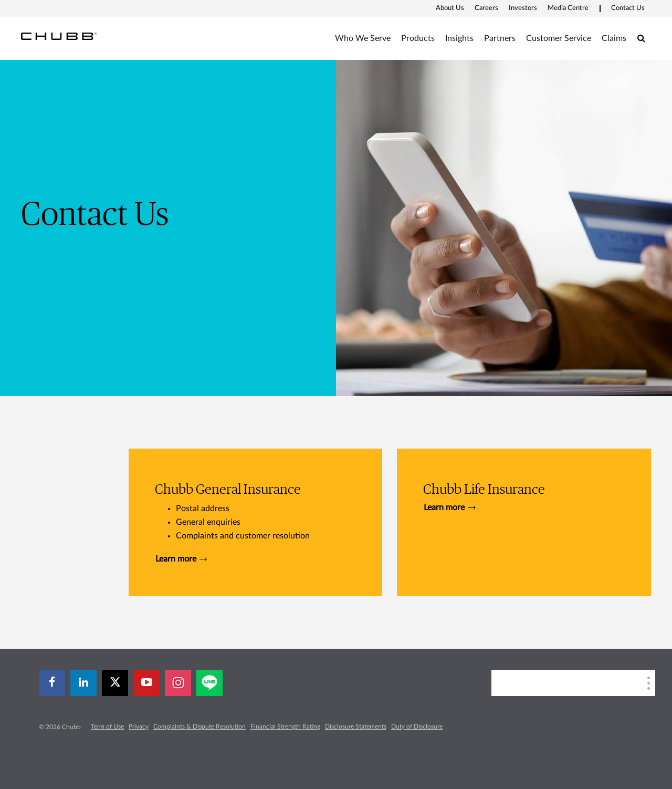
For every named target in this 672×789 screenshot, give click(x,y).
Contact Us (628, 8)
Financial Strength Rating (285, 726)
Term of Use (107, 726)
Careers (486, 8)
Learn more (181, 559)
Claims (614, 38)
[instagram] (178, 683)
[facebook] (52, 683)
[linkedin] (83, 683)
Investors (523, 8)
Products (418, 38)
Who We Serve (363, 38)
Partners (500, 38)
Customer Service (559, 38)
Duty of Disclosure (417, 726)
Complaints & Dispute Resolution (199, 726)
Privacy (139, 726)
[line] (209, 683)
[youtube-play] (146, 683)
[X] (115, 683)
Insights (459, 38)
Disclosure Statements (356, 726)
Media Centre (568, 8)
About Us (450, 8)
